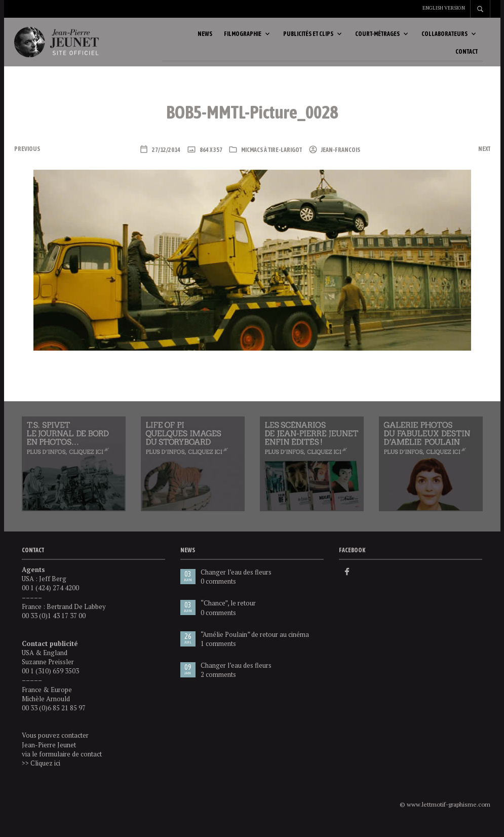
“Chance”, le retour (228, 613)
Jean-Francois (340, 160)
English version (444, 8)
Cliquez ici (45, 773)
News (205, 39)
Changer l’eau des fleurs (236, 582)
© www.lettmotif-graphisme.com (445, 814)
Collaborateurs (444, 39)
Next (484, 159)
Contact (467, 57)
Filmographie (243, 39)
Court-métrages (377, 39)
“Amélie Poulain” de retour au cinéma (255, 644)
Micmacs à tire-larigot (272, 160)
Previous (27, 159)
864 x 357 (210, 160)
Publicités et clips (308, 39)
